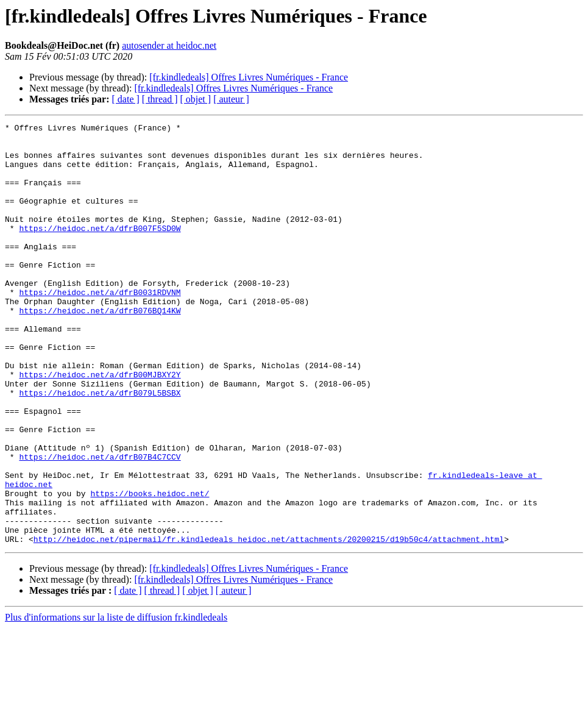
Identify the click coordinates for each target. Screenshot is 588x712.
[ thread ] (160, 99)
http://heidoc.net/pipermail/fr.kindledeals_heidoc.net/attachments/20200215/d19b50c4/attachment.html (269, 623)
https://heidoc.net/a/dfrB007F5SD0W (100, 250)
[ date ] (126, 99)
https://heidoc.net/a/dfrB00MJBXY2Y (100, 425)
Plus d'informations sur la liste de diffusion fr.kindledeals (116, 701)
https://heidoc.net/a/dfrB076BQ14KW (100, 349)
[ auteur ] (231, 99)
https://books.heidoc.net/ (150, 568)
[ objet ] (195, 99)
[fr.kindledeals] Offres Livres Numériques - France (249, 77)
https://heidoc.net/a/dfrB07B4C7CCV (100, 524)
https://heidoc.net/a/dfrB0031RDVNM (100, 327)
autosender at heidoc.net (169, 45)
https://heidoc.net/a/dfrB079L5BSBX (100, 447)
